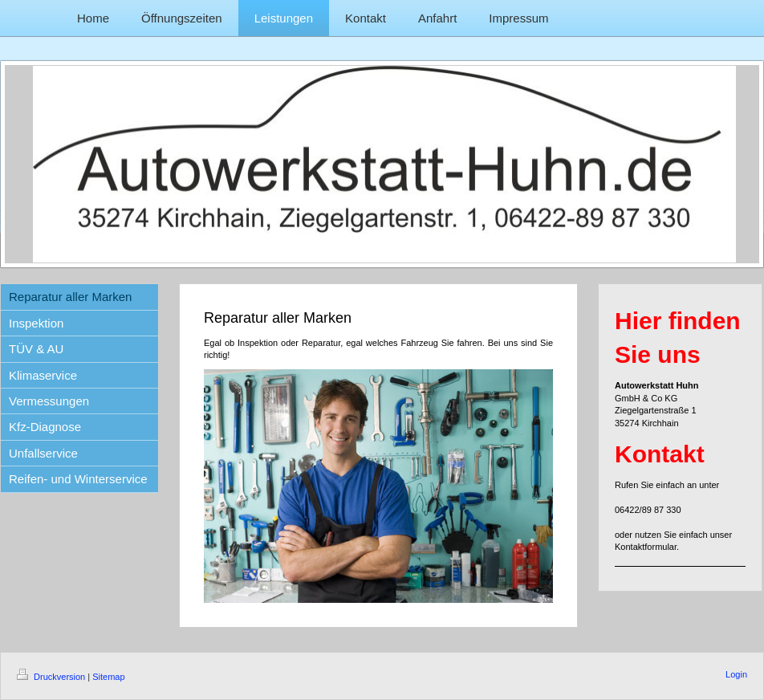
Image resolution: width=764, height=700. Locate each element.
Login (736, 674)
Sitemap (108, 677)
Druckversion (52, 677)
